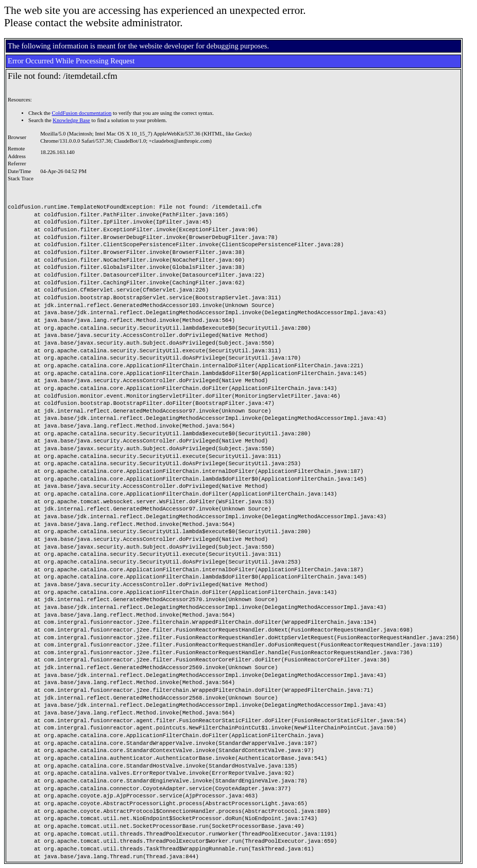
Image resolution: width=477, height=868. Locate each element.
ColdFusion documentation (82, 113)
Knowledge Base (71, 120)
